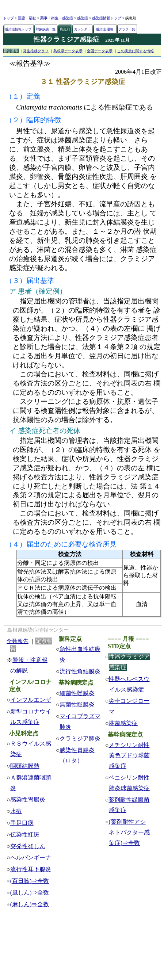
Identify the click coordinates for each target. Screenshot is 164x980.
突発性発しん (28, 846)
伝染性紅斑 (25, 834)
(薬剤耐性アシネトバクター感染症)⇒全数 (129, 832)
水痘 (16, 811)
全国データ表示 (100, 51)
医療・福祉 (27, 18)
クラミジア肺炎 (80, 738)
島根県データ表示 (68, 51)
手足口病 (22, 823)
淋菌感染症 (123, 723)
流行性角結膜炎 (80, 671)
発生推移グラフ (36, 51)
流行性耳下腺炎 (31, 869)
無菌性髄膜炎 (77, 705)
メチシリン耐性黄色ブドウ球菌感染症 (129, 756)
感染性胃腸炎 (28, 799)
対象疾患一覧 (46, 29)
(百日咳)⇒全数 (30, 881)
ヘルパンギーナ (31, 857)
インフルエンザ (31, 700)
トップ (8, 18)
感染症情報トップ (107, 18)
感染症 (83, 18)
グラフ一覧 (127, 29)
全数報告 (18, 641)
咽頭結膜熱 (25, 766)
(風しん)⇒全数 (30, 893)
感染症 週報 (105, 29)
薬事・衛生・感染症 (57, 18)
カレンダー (82, 29)
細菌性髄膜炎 (77, 693)
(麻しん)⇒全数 (30, 904)
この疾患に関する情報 (136, 51)
